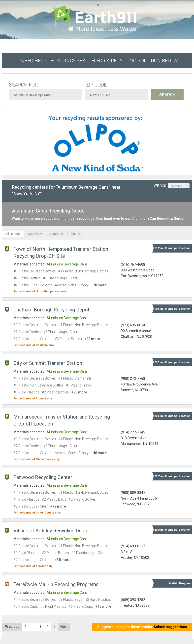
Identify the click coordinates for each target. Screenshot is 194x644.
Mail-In (75, 234)
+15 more (103, 606)
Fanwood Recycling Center (43, 477)
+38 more (63, 560)
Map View (35, 234)
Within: (171, 185)
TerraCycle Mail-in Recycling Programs (56, 584)
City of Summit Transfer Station (48, 363)
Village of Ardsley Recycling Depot (51, 531)
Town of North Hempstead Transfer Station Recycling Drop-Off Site (61, 253)
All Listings (13, 234)
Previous (12, 627)
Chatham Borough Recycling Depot (51, 310)
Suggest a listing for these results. (142, 627)
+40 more (92, 339)
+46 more (99, 453)
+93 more (79, 392)
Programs (56, 234)
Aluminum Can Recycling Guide (158, 218)
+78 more (99, 285)
